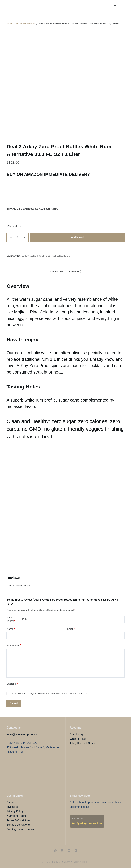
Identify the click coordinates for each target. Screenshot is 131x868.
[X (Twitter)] (62, 851)
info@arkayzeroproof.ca (87, 823)
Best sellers (54, 256)
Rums (67, 256)
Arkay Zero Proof (33, 256)
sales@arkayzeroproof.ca (22, 734)
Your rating (11, 619)
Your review (14, 645)
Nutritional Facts (17, 816)
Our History (77, 734)
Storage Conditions (18, 825)
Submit (14, 703)
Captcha (12, 684)
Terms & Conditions (18, 820)
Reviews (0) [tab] (75, 271)
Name (11, 629)
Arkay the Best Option (83, 743)
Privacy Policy (15, 811)
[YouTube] (76, 851)
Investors (12, 807)
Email (71, 629)
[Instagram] (69, 851)
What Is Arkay (78, 739)
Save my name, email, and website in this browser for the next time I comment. (50, 694)
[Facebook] (55, 851)
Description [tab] (57, 271)
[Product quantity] (18, 237)
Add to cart (77, 237)
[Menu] (123, 6)
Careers (11, 802)
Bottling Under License (20, 829)
